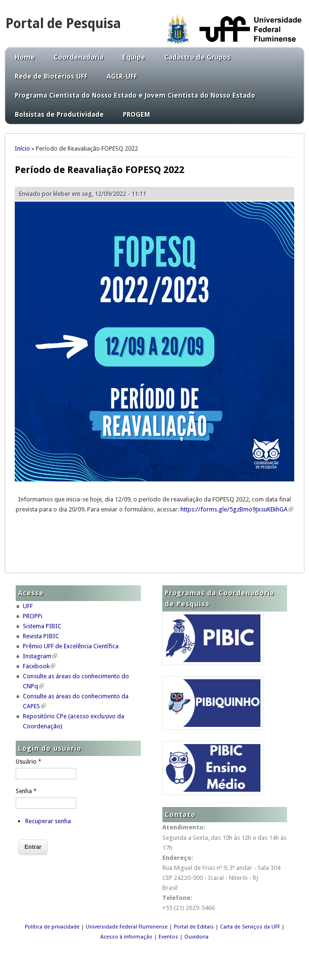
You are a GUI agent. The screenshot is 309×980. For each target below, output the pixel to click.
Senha (26, 791)
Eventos (168, 937)
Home (25, 57)
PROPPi (33, 616)
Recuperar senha (48, 821)
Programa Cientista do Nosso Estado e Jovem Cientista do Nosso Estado (135, 95)
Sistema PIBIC (42, 626)
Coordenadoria (79, 57)
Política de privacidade (52, 927)
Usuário (29, 762)
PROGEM (136, 114)
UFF (28, 606)
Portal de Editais (194, 927)
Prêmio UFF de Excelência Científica (71, 646)
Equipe (134, 57)
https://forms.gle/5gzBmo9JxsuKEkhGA (237, 509)
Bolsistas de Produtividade (59, 114)
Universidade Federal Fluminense (127, 927)
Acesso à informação (126, 937)
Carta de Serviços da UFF (250, 927)
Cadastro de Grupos (197, 57)
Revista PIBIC (41, 636)
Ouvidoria (196, 937)
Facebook (39, 666)
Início (22, 148)
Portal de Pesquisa (63, 24)
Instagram (40, 656)
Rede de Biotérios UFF (51, 76)
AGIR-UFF (122, 76)
